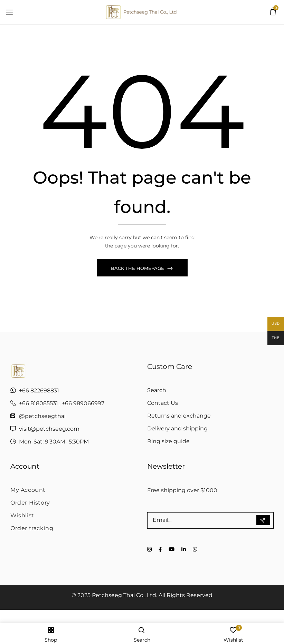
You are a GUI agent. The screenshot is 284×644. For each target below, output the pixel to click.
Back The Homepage (138, 270)
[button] (273, 13)
